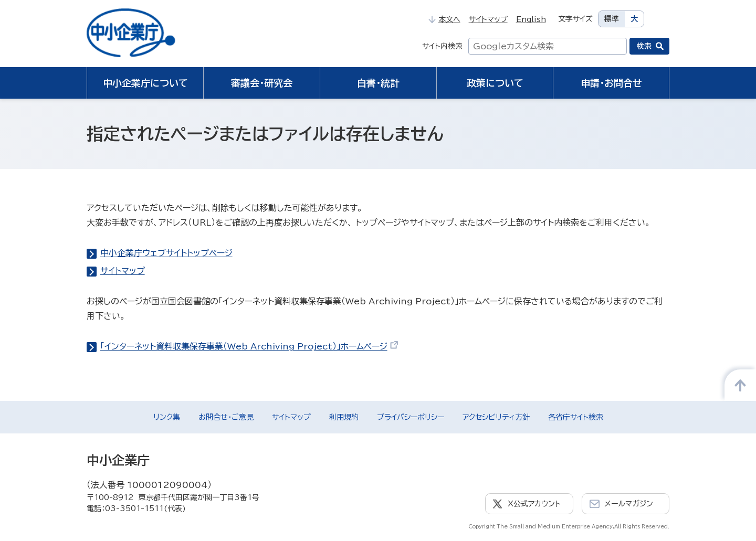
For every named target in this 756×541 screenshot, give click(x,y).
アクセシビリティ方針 (496, 417)
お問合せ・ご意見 (226, 417)
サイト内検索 (442, 46)
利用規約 (344, 417)
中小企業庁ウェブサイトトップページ (166, 253)
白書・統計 (378, 83)
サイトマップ (488, 19)
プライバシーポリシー (411, 417)
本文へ (444, 19)
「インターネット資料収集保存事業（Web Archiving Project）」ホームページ (250, 346)
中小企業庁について (145, 83)
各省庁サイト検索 (576, 417)
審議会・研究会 (262, 83)
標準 (612, 19)
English (531, 19)
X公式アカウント (534, 504)
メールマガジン (629, 504)
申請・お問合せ (611, 83)
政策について (495, 83)
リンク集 (167, 417)
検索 (644, 46)
